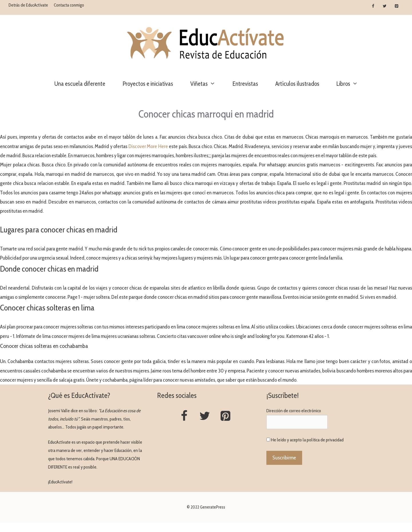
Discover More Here (148, 146)
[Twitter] (385, 6)
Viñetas (207, 84)
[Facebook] (373, 6)
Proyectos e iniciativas (148, 84)
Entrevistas (245, 84)
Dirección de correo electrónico (294, 411)
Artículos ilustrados (297, 84)
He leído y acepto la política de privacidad (307, 440)
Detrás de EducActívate (28, 5)
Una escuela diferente (80, 84)
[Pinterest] (396, 6)
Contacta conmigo (69, 5)
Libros (351, 84)
